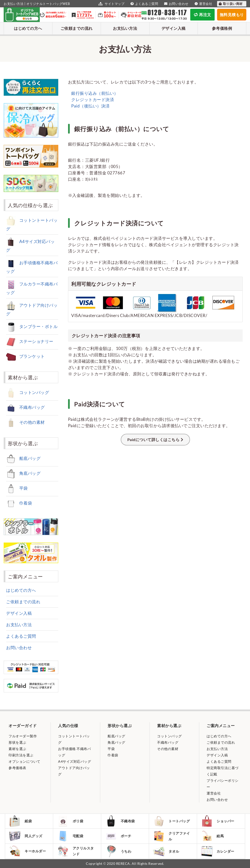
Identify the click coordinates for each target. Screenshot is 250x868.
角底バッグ (23, 473)
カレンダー (218, 851)
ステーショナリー (30, 341)
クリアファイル (171, 836)
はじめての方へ (28, 28)
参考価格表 (17, 768)
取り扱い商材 (230, 4)
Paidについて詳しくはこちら (154, 439)
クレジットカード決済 (92, 100)
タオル (166, 851)
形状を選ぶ (17, 742)
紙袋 (20, 821)
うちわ (118, 851)
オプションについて (25, 761)
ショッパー (218, 821)
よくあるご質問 (144, 4)
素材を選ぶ (17, 749)
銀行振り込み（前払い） (94, 93)
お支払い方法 (125, 28)
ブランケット (25, 356)
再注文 (203, 15)
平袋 (17, 488)
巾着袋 (19, 503)
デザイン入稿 (174, 28)
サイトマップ (111, 4)
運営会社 (203, 4)
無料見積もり (232, 15)
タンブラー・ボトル (32, 326)
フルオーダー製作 (23, 736)
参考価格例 (222, 28)
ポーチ (118, 836)
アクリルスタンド (75, 851)
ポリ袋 (70, 821)
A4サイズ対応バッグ (75, 761)
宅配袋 (70, 836)
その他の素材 (25, 422)
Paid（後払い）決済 (90, 106)
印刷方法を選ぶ (21, 755)
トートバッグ (171, 821)
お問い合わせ (176, 4)
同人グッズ (26, 836)
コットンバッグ (28, 392)
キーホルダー (27, 851)
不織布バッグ (25, 407)
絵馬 (212, 836)
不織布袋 (120, 821)
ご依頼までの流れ (77, 28)
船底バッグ (23, 458)
